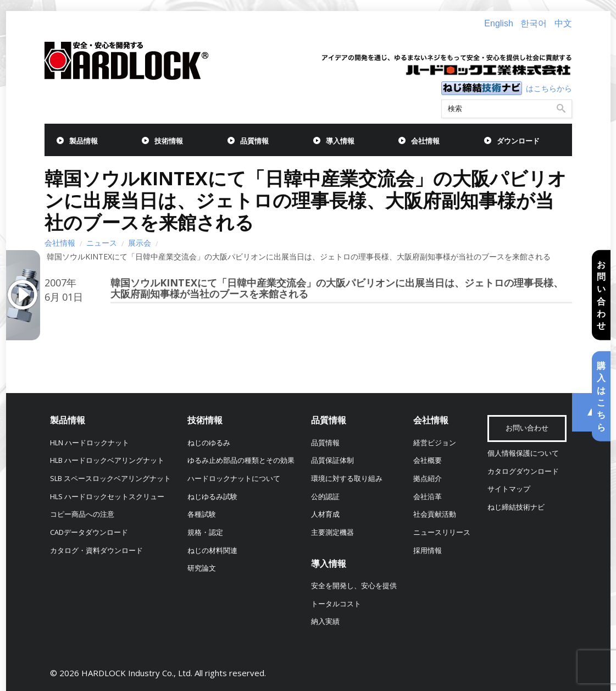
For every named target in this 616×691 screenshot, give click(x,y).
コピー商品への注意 (82, 514)
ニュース (102, 243)
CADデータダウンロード (89, 532)
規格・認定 (205, 532)
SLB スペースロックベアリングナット (110, 479)
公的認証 (325, 497)
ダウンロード (518, 141)
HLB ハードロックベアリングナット (107, 460)
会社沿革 (428, 497)
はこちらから (549, 88)
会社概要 (428, 460)
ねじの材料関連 (212, 551)
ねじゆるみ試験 (212, 497)
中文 (563, 23)
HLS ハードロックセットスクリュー (107, 497)
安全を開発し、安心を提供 (354, 586)
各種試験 (202, 514)
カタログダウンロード (523, 471)
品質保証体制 (332, 460)
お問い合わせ (601, 295)
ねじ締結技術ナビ (516, 507)
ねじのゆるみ (209, 443)
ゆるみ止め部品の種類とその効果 (241, 460)
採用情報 (428, 551)
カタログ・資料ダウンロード (96, 551)
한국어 (534, 23)
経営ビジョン (435, 443)
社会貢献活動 (435, 514)
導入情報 (340, 141)
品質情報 (254, 141)
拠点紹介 (428, 479)
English (498, 23)
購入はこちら (601, 396)
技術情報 (169, 141)
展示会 (140, 243)
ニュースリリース (442, 532)
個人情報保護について (523, 453)
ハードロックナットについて (234, 479)
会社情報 (425, 141)
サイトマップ (509, 489)
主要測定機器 (332, 532)
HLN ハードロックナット (90, 443)
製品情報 (84, 141)
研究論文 (202, 568)
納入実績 (325, 621)
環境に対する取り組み (347, 479)
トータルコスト (336, 604)
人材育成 (325, 514)
